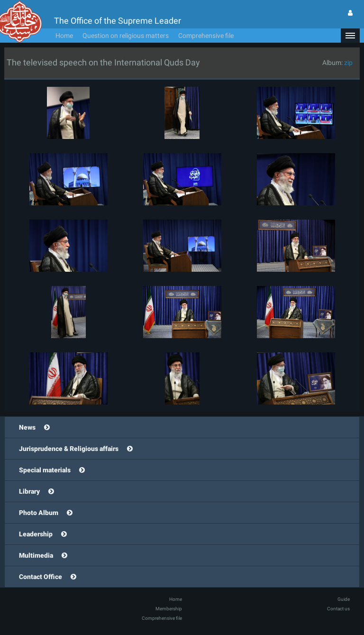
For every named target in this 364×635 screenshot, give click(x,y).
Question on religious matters (126, 36)
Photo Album (39, 513)
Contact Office (41, 577)
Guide (344, 599)
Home (64, 36)
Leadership (36, 534)
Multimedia (36, 555)
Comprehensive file (206, 36)
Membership (169, 609)
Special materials (45, 470)
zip (348, 63)
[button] (350, 36)
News (27, 427)
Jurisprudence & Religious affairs (69, 449)
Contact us (338, 609)
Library (29, 491)
